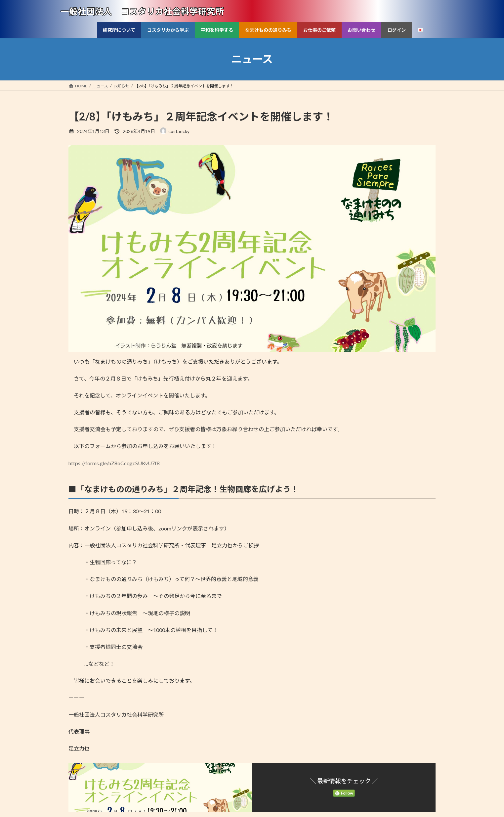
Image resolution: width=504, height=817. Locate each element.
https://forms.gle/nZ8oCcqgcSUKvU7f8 (114, 463)
